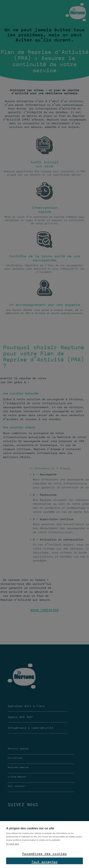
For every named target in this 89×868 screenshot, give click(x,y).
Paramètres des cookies (44, 854)
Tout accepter (45, 862)
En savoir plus (12, 844)
